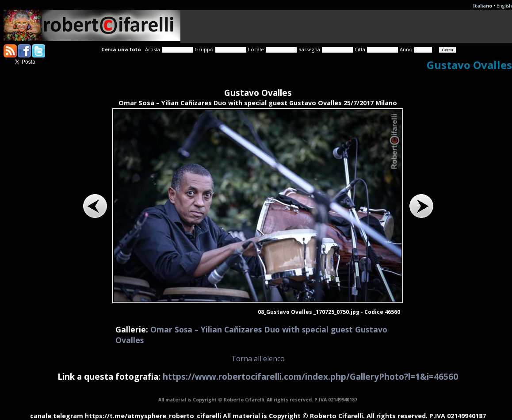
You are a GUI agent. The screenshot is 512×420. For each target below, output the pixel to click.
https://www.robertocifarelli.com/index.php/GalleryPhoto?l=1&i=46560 (310, 376)
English (504, 6)
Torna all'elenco (258, 359)
